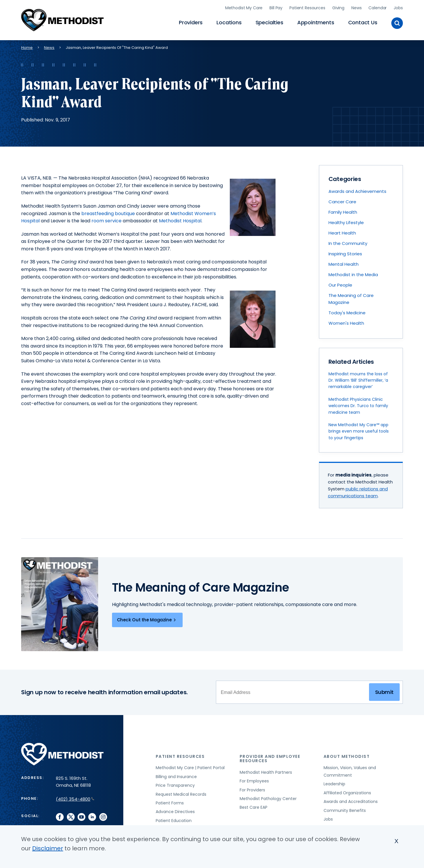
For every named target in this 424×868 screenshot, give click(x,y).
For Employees (254, 780)
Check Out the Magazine (147, 619)
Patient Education (174, 819)
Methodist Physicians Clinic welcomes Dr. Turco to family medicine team (358, 405)
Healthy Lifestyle (346, 221)
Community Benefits (345, 809)
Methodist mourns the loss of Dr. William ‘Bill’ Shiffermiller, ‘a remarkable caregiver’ (358, 379)
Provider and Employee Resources (270, 757)
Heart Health (342, 232)
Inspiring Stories (345, 253)
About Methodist (347, 755)
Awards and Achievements (357, 190)
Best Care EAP (254, 806)
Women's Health (346, 322)
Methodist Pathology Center (268, 797)
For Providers (252, 789)
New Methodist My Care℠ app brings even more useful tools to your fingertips (359, 430)
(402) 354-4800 (75, 798)
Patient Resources (307, 7)
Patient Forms (170, 802)
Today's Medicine (347, 312)
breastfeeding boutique (108, 212)
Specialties (269, 22)
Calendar (378, 7)
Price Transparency (175, 784)
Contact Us (363, 22)
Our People (340, 284)
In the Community (348, 242)
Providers (191, 22)
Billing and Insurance (176, 775)
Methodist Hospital (180, 220)
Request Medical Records (181, 793)
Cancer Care (342, 201)
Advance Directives (175, 810)
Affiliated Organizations (347, 792)
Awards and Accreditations (351, 800)
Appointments (316, 22)
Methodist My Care (244, 7)
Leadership (334, 783)
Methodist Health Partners (266, 771)
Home (27, 46)
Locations (229, 22)
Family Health (343, 211)
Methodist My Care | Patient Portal (190, 767)
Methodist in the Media (353, 273)
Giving (338, 7)
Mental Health (344, 263)
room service (107, 220)
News (356, 7)
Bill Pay (276, 7)
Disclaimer (48, 848)
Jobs (398, 7)
